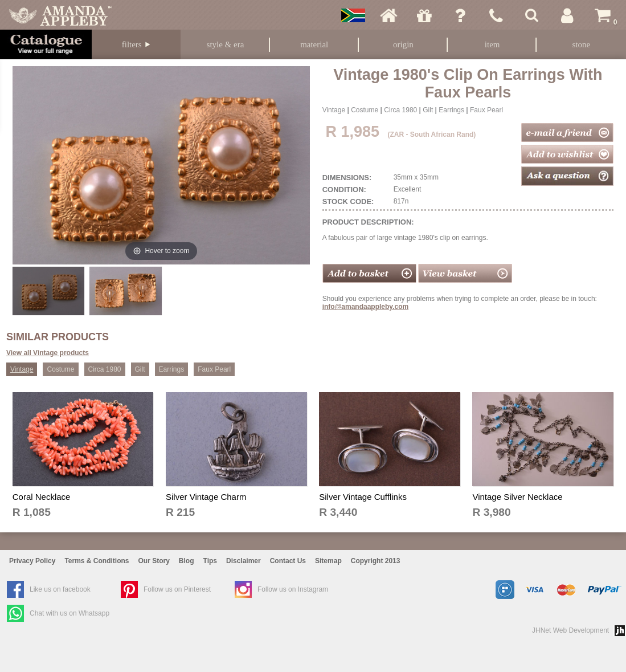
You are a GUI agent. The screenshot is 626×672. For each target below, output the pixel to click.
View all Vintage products (48, 353)
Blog (187, 561)
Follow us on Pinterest (177, 589)
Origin (403, 44)
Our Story (154, 561)
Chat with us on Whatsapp (69, 613)
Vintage (334, 110)
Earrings (451, 110)
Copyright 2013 (376, 561)
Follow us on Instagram (293, 589)
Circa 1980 (400, 110)
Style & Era (226, 44)
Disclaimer (244, 561)
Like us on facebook (60, 589)
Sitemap (328, 561)
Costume (365, 110)
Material (314, 44)
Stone (582, 44)
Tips (210, 561)
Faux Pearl (486, 110)
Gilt (428, 110)
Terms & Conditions (97, 561)
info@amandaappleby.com (366, 307)
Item (492, 44)
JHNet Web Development (570, 630)
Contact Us (288, 561)
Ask (460, 15)
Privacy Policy (32, 561)
